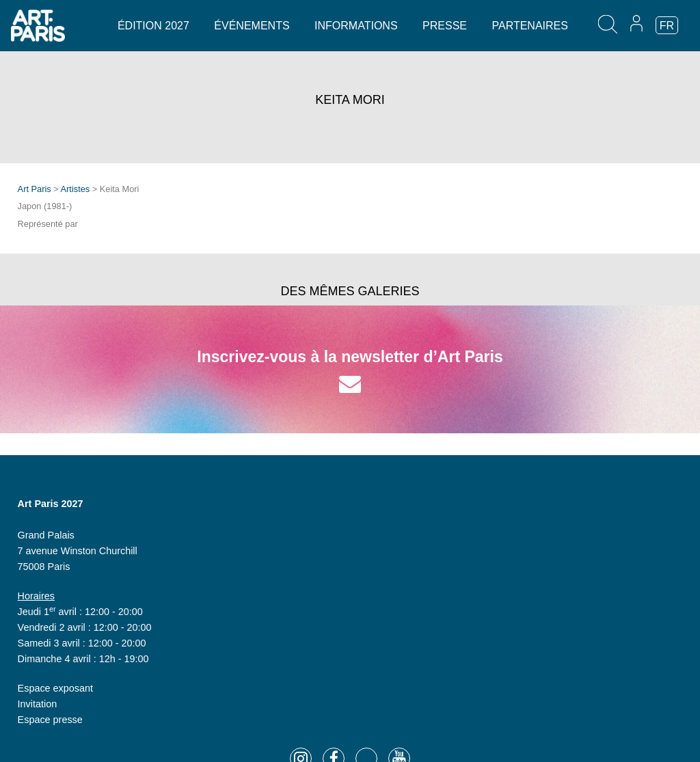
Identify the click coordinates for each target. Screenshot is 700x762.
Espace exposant (55, 688)
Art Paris (35, 189)
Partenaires (530, 26)
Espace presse (50, 720)
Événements (252, 26)
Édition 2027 (153, 26)
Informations (356, 26)
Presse (445, 26)
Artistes (76, 189)
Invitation (38, 704)
